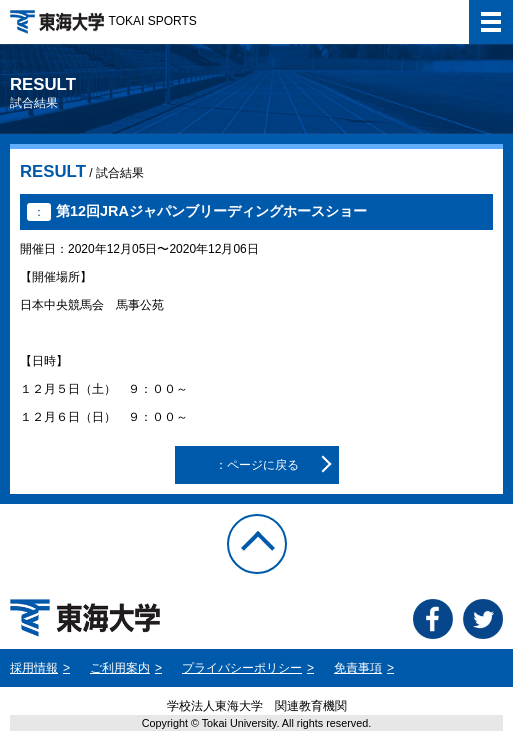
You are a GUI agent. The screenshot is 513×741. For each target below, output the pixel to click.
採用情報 (34, 668)
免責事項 (358, 668)
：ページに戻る (257, 465)
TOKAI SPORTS (103, 21)
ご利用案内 (120, 668)
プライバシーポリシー (242, 668)
